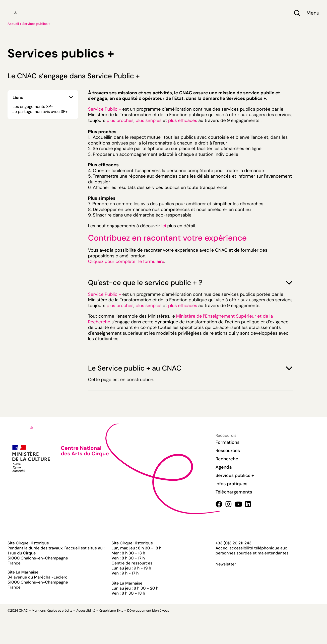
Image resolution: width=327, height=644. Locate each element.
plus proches (120, 120)
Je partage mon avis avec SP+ (40, 112)
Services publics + (36, 24)
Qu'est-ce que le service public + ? (190, 283)
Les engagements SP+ (33, 107)
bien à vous (161, 611)
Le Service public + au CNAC (190, 368)
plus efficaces (183, 120)
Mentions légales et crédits (52, 611)
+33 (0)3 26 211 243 (234, 543)
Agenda (224, 467)
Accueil (13, 24)
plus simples (148, 120)
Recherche (227, 459)
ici (164, 226)
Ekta (120, 611)
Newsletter (226, 564)
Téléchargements (234, 492)
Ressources (228, 451)
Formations (228, 442)
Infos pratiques (232, 484)
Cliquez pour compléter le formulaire (126, 261)
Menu (313, 13)
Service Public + (105, 109)
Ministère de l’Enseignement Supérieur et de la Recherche (181, 319)
